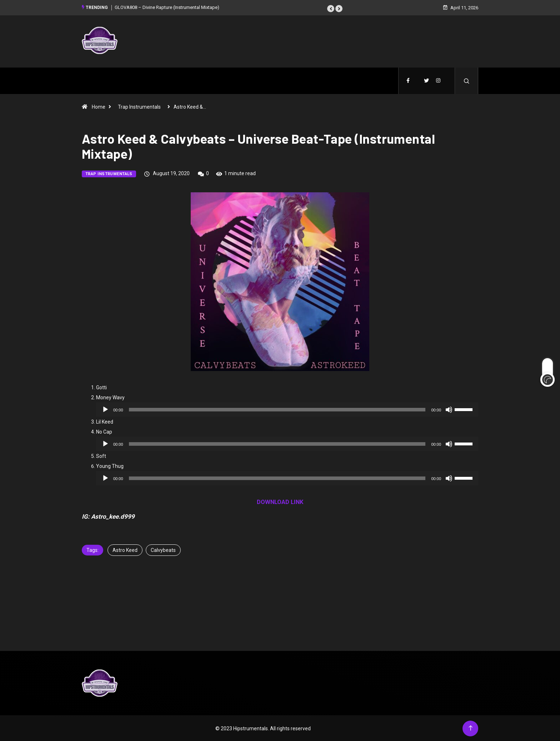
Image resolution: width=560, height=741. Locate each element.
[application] (287, 409)
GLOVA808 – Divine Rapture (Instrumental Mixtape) (167, 7)
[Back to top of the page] (471, 728)
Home (99, 106)
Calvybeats (163, 549)
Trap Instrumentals (139, 106)
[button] (331, 8)
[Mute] (449, 409)
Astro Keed (125, 549)
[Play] (105, 409)
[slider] (277, 409)
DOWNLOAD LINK (280, 501)
